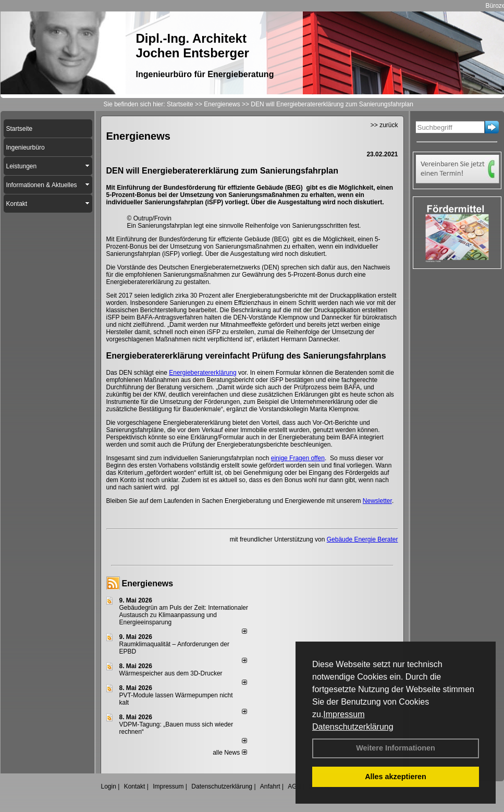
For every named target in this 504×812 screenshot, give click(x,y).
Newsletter (377, 501)
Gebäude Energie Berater (362, 539)
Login (109, 786)
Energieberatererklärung (202, 373)
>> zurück (384, 125)
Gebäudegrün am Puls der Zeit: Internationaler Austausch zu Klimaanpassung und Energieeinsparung (184, 615)
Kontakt (135, 786)
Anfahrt (270, 786)
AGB (294, 786)
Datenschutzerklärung (353, 727)
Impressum (344, 714)
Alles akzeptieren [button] (396, 777)
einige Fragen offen (298, 458)
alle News (230, 753)
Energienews (148, 583)
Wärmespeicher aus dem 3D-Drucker (171, 673)
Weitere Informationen (396, 748)
